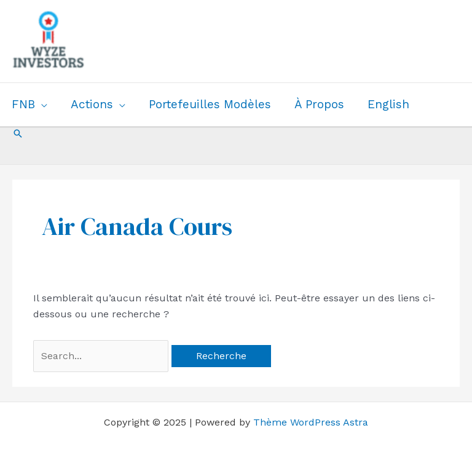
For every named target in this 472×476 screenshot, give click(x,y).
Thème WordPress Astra (311, 422)
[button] (18, 133)
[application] (41, 105)
